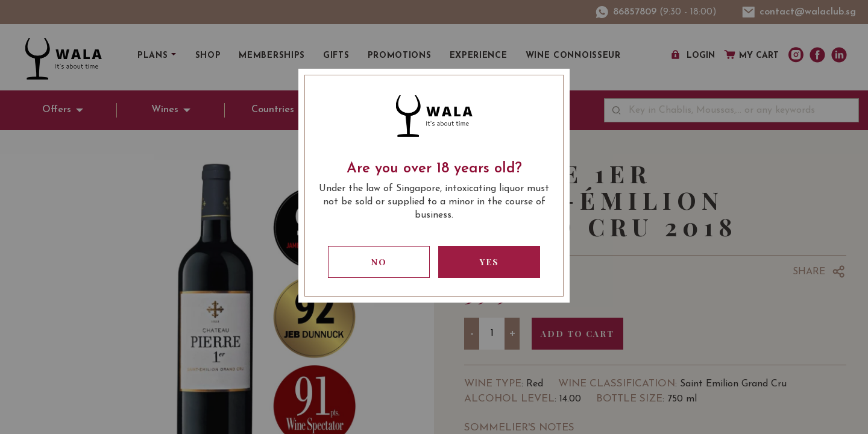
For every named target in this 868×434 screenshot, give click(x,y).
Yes (489, 262)
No (379, 262)
